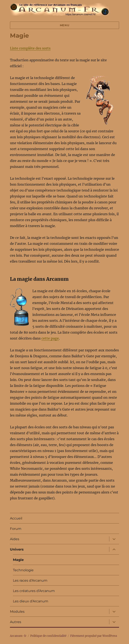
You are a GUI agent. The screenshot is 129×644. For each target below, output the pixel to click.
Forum (16, 529)
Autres (16, 622)
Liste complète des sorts (30, 48)
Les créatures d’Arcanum (34, 591)
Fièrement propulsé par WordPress (94, 636)
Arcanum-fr (59, 9)
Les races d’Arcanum (30, 580)
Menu (64, 25)
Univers (17, 549)
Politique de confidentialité (48, 636)
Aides (15, 539)
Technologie (23, 570)
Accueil (16, 518)
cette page (50, 338)
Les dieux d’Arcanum (31, 601)
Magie (18, 560)
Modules (17, 612)
